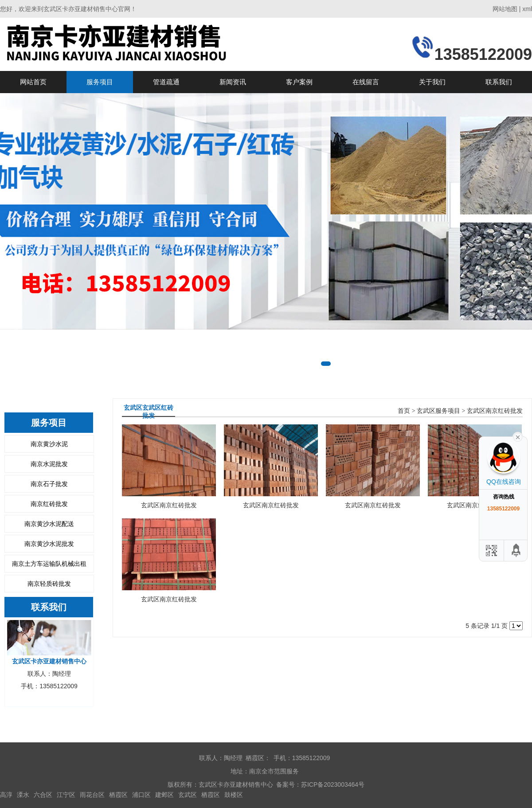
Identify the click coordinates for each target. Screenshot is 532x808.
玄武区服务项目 (438, 411)
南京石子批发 (49, 484)
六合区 (43, 795)
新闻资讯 (233, 82)
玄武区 (188, 795)
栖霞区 (118, 795)
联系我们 (499, 82)
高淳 (6, 795)
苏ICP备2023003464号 (333, 784)
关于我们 (432, 82)
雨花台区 (92, 795)
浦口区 (141, 795)
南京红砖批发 (49, 504)
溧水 (23, 795)
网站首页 (33, 82)
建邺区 (164, 795)
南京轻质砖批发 (49, 584)
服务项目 (100, 82)
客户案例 (299, 82)
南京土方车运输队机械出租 (49, 564)
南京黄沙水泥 (49, 444)
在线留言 (366, 82)
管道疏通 (166, 82)
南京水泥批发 (49, 464)
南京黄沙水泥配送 (49, 524)
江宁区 (66, 795)
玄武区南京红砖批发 (495, 411)
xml (527, 9)
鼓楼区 (234, 795)
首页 (404, 411)
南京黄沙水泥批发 (49, 544)
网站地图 (505, 9)
